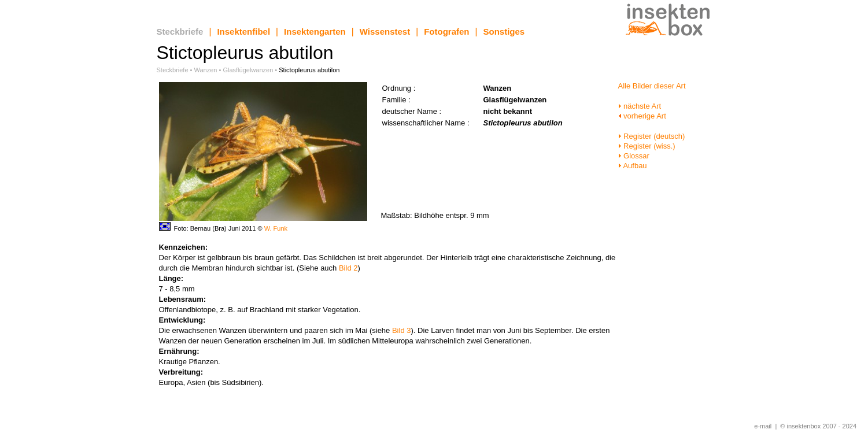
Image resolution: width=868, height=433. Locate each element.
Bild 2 (348, 268)
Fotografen (446, 32)
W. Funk (276, 228)
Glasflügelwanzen (248, 70)
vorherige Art (642, 116)
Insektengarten (315, 32)
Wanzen (206, 70)
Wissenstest (385, 32)
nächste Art (640, 106)
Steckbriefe (180, 32)
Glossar (634, 156)
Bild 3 (402, 330)
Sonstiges (504, 32)
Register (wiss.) (647, 146)
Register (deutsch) (652, 136)
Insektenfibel (243, 32)
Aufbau (633, 166)
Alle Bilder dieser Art (652, 86)
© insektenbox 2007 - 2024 (818, 426)
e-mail (763, 426)
